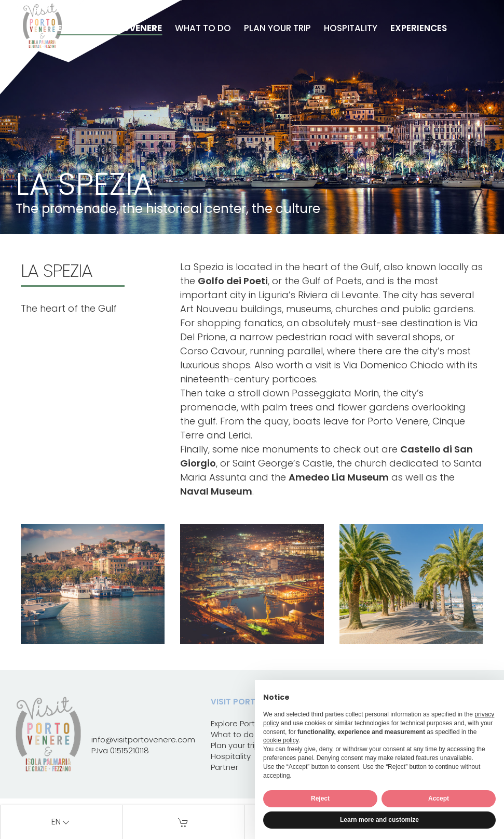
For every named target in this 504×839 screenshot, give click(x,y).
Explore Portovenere (110, 28)
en (61, 822)
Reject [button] (320, 798)
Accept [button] (439, 798)
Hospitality (351, 28)
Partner (224, 767)
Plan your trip (277, 28)
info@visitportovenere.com (143, 740)
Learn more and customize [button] (379, 820)
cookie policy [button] (281, 740)
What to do (203, 28)
